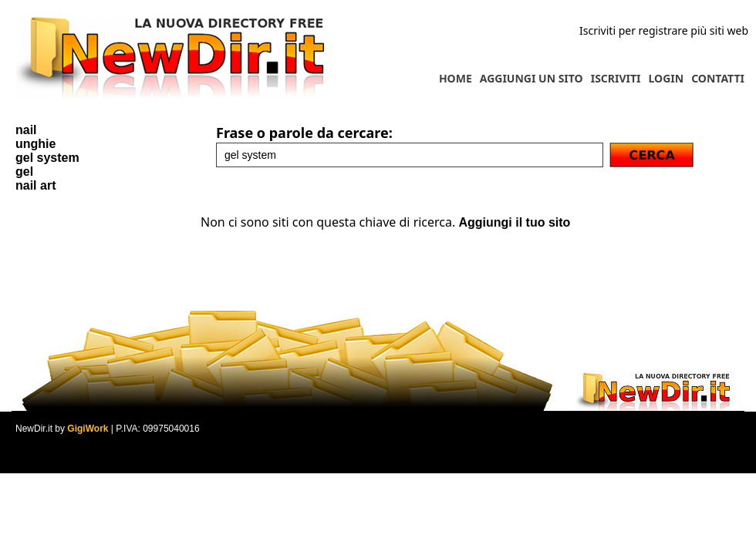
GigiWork (88, 429)
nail (26, 130)
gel (24, 172)
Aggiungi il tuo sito (514, 222)
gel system (47, 158)
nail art (35, 185)
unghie (35, 144)
